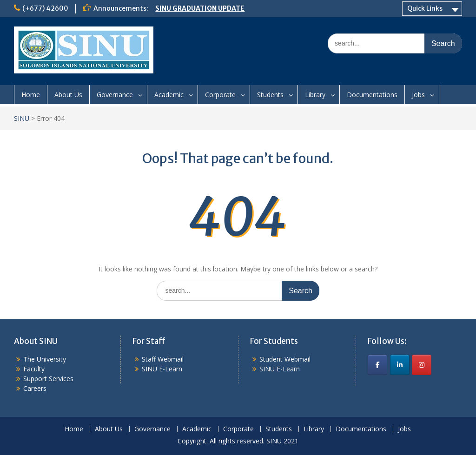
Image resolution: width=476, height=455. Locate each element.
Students (270, 95)
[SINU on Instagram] (422, 365)
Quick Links (425, 8)
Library (315, 95)
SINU (22, 118)
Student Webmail (285, 359)
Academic (169, 95)
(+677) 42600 (45, 8)
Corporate (220, 95)
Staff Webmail (163, 359)
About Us (68, 95)
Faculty (34, 369)
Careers (35, 388)
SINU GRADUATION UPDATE (200, 8)
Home (31, 95)
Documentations (372, 95)
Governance (115, 95)
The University (45, 359)
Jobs (418, 95)
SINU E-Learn (162, 369)
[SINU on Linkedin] (400, 365)
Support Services (48, 379)
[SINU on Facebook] (377, 365)
